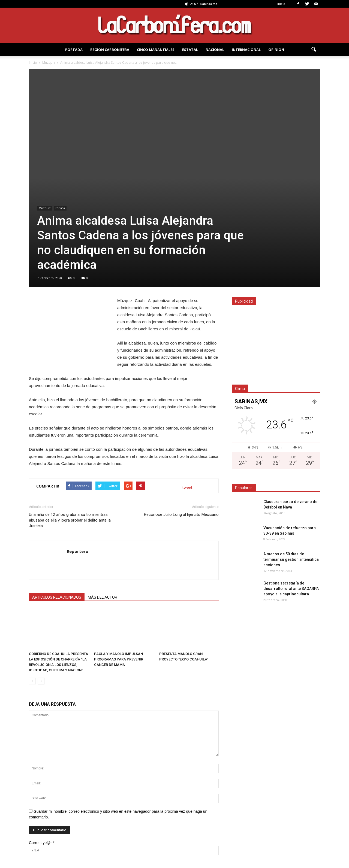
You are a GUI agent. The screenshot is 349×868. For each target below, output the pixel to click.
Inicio (281, 4)
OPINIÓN (276, 50)
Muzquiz (45, 208)
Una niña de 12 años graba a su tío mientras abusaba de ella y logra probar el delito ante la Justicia (70, 520)
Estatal (190, 50)
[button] (314, 50)
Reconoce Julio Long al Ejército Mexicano (181, 514)
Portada (60, 208)
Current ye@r (42, 843)
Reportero (78, 551)
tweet (187, 487)
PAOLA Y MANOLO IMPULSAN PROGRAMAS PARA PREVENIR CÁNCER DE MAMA (119, 659)
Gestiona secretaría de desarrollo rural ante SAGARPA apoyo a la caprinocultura (291, 589)
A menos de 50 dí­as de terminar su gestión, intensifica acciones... (291, 559)
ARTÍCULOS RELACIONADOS (57, 597)
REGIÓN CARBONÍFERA (110, 50)
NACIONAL (215, 50)
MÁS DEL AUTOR (103, 597)
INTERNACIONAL (246, 50)
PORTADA (74, 50)
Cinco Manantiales (156, 50)
